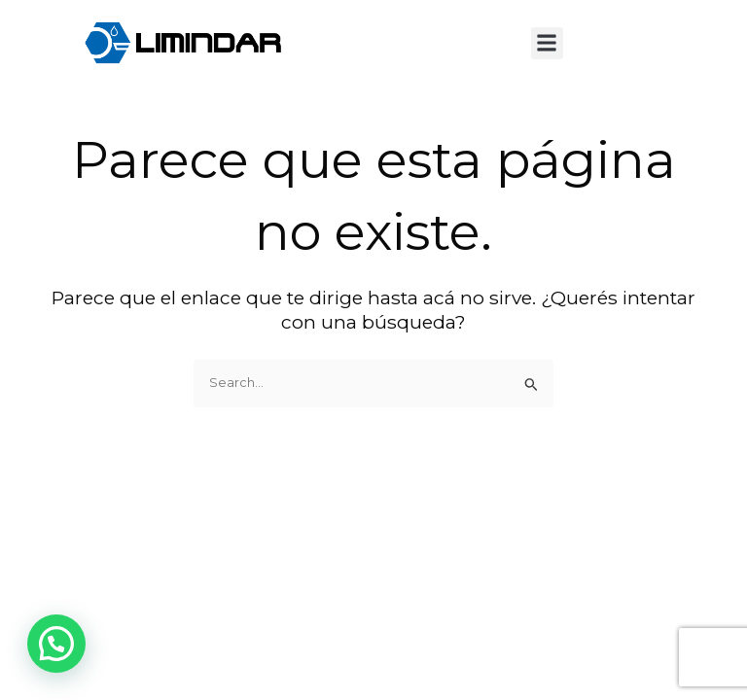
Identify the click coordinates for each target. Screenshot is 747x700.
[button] (547, 43)
